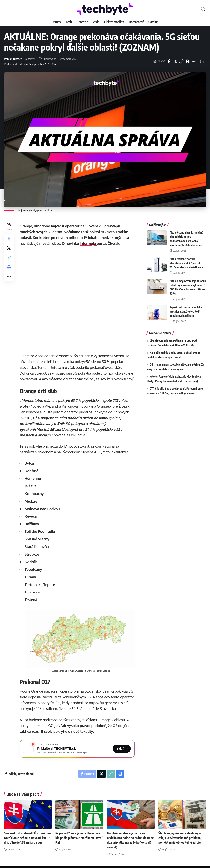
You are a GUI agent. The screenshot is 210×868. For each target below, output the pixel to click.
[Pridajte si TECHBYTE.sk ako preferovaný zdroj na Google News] (77, 749)
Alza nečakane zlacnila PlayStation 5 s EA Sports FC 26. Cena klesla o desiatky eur (187, 261)
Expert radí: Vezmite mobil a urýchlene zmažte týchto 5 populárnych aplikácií (186, 310)
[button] (203, 9)
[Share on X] (175, 61)
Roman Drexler (13, 59)
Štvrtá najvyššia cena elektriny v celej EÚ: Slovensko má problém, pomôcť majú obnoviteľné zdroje (180, 838)
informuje (88, 243)
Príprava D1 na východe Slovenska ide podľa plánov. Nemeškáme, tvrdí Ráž (79, 838)
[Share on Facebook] (169, 61)
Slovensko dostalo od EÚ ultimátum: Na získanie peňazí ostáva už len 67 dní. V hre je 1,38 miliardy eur (28, 838)
